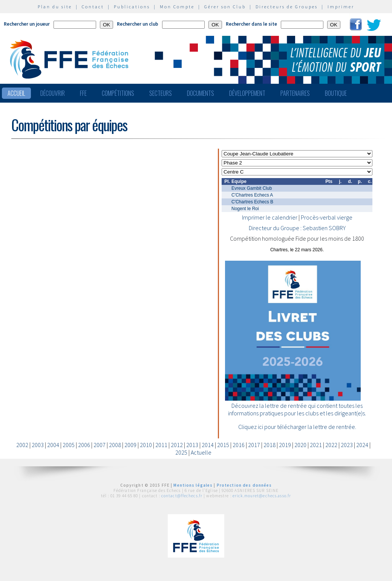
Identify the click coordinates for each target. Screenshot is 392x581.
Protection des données (244, 485)
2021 (316, 445)
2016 (239, 445)
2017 (254, 445)
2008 (115, 445)
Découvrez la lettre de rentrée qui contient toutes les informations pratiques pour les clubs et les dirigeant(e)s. (297, 409)
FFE (83, 93)
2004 (53, 445)
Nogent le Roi (245, 209)
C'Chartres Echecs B (252, 202)
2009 (130, 445)
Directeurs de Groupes (287, 7)
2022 (331, 445)
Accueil (16, 93)
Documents (201, 93)
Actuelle (201, 452)
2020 (300, 445)
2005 (69, 445)
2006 (84, 445)
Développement (247, 93)
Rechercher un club (138, 24)
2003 (38, 445)
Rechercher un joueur (27, 24)
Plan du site (55, 7)
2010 (146, 445)
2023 (347, 445)
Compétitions (118, 93)
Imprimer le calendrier (270, 217)
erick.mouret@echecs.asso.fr (262, 496)
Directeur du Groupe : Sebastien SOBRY (297, 228)
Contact (93, 7)
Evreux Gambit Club (252, 188)
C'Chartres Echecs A (252, 195)
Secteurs (161, 93)
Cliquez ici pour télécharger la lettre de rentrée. (297, 427)
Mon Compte (177, 7)
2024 (362, 445)
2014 (208, 445)
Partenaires (295, 93)
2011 (161, 445)
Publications (132, 7)
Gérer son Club (225, 7)
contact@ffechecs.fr (182, 496)
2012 (177, 445)
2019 (285, 445)
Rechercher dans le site (251, 24)
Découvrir (53, 93)
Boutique (336, 93)
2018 (269, 445)
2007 (100, 445)
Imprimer (341, 7)
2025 (181, 452)
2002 (22, 445)
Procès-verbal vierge (327, 217)
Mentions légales (193, 485)
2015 (223, 445)
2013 (192, 445)
